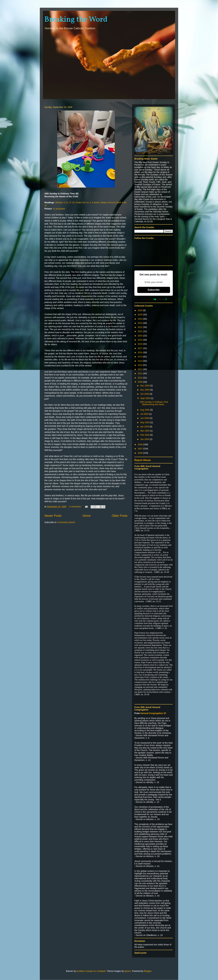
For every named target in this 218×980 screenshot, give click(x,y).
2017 (140, 348)
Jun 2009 (145, 418)
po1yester (60, 209)
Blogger (148, 971)
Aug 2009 (145, 410)
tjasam (128, 971)
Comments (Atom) (66, 522)
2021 (140, 331)
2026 (140, 310)
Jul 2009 (145, 414)
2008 (140, 444)
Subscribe (154, 290)
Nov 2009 (145, 390)
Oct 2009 (145, 394)
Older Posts (120, 516)
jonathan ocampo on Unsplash (91, 971)
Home (87, 516)
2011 (140, 373)
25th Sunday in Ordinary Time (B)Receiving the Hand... (154, 403)
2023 (140, 323)
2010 (140, 378)
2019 (140, 340)
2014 (140, 361)
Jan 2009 (145, 439)
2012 (140, 369)
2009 (140, 382)
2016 (140, 352)
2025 (140, 315)
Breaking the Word (76, 20)
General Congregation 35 (153, 713)
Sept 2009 (145, 398)
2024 (140, 319)
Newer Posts (53, 516)
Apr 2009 (145, 427)
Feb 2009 (145, 435)
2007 (140, 449)
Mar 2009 (145, 431)
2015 (140, 357)
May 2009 (145, 422)
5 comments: (75, 507)
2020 (140, 336)
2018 (140, 344)
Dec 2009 (145, 386)
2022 (140, 327)
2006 (140, 453)
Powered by (154, 299)
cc (54, 209)
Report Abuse (143, 460)
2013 (140, 365)
